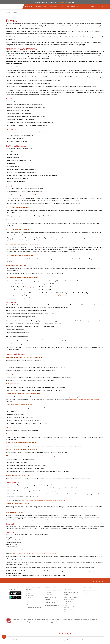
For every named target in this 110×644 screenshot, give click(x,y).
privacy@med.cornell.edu (31, 284)
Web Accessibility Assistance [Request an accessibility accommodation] (88, 640)
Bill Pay (27, 602)
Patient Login (29, 589)
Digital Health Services (41, 6)
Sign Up (28, 591)
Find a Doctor (14, 587)
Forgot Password (30, 596)
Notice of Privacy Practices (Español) (45, 553)
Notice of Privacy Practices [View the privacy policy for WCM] (55, 640)
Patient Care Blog (68, 610)
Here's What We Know (72, 6)
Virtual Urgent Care (50, 594)
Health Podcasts (68, 604)
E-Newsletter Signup (69, 599)
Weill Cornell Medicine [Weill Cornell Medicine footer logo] (55, 630)
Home (9, 13)
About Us (62, 6)
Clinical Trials (50, 602)
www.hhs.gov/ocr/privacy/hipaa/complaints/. (57, 295)
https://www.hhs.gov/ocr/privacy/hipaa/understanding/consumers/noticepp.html (43, 500)
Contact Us (87, 587)
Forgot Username (30, 594)
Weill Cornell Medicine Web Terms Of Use (23, 553)
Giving (85, 596)
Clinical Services (29, 6)
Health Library (68, 602)
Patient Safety (67, 589)
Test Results (29, 598)
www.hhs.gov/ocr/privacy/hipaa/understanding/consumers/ (85, 399)
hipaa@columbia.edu (28, 290)
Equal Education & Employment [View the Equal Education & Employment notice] (71, 640)
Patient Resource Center (70, 612)
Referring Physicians (90, 590)
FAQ (27, 604)
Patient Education (53, 6)
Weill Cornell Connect (34, 587)
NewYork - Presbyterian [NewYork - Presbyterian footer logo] (56, 634)
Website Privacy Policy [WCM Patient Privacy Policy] (32, 640)
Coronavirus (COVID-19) (34, 608)
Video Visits (48, 592)
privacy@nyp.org (29, 287)
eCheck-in (28, 600)
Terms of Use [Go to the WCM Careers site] (43, 640)
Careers (86, 593)
